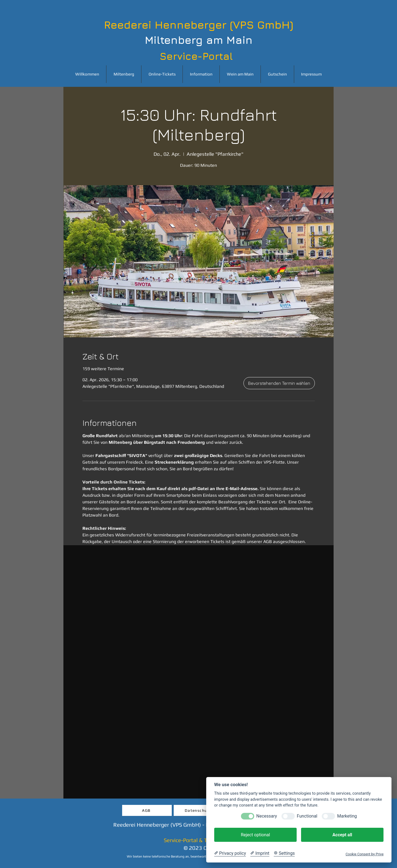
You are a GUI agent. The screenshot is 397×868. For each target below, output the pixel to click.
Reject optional (255, 835)
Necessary (267, 816)
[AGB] (147, 810)
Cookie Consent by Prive (364, 854)
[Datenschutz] (198, 810)
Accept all (342, 835)
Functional (307, 816)
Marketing (347, 816)
